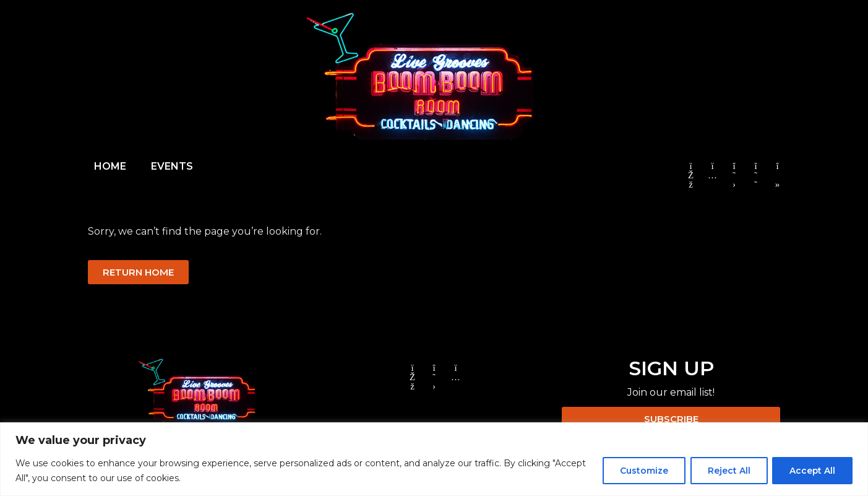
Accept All (811, 471)
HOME (110, 166)
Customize (640, 471)
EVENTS (172, 166)
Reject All (726, 471)
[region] (434, 459)
